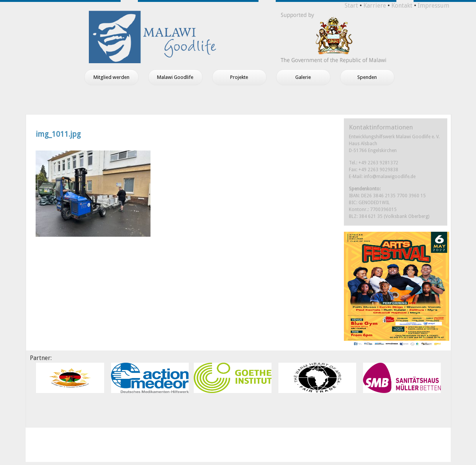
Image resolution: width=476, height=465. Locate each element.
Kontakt (402, 6)
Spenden (367, 77)
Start (351, 6)
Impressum (433, 6)
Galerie (303, 77)
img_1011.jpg (58, 134)
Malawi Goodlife (175, 77)
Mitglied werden (111, 77)
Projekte (239, 77)
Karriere (375, 6)
